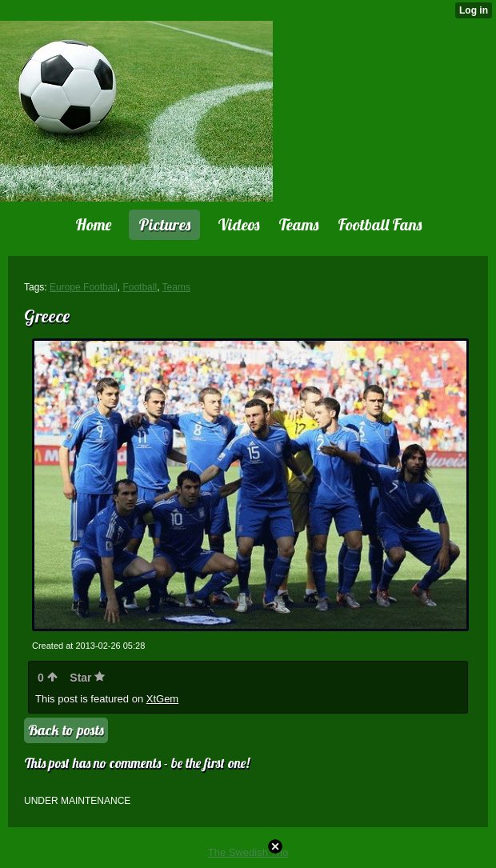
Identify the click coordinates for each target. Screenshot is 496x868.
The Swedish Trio (248, 852)
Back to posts (66, 730)
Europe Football (84, 287)
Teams (176, 287)
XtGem (162, 699)
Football (140, 287)
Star (87, 678)
